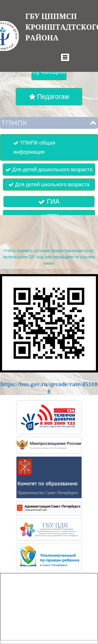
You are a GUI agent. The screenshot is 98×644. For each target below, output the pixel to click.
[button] (49, 123)
